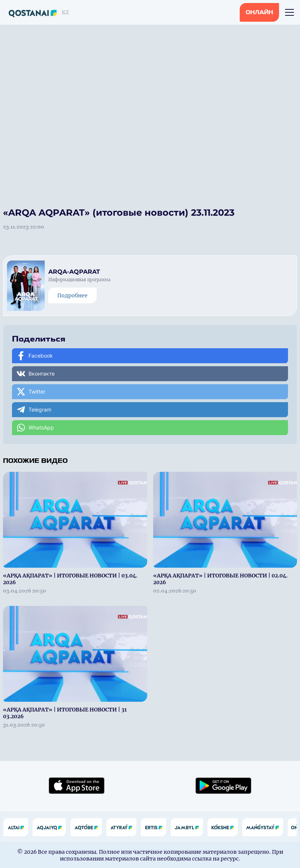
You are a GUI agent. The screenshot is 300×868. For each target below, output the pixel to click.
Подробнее (72, 295)
